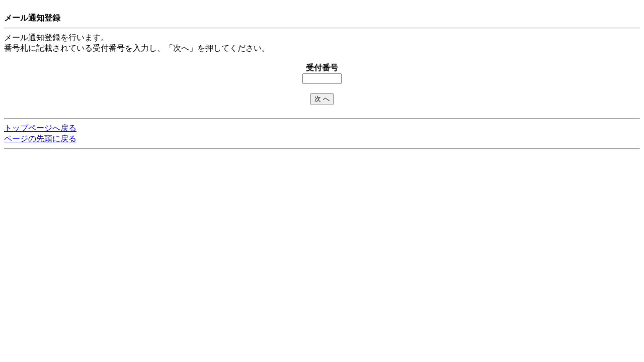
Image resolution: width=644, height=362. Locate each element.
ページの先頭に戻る (40, 139)
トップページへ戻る (40, 128)
